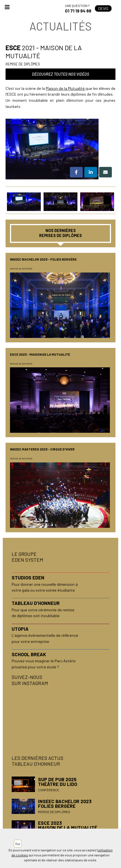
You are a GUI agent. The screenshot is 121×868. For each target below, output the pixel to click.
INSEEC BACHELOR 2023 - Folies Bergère (43, 259)
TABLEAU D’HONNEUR (36, 603)
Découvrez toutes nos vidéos (60, 74)
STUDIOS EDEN (28, 577)
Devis (103, 8)
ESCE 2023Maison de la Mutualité (68, 825)
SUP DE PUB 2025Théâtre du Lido (58, 782)
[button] (76, 172)
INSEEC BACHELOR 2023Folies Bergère (65, 804)
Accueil (35, 8)
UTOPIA (20, 629)
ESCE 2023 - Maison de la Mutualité (40, 354)
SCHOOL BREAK (29, 654)
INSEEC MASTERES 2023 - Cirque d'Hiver (42, 449)
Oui (18, 844)
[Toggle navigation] (7, 9)
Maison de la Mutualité (65, 88)
